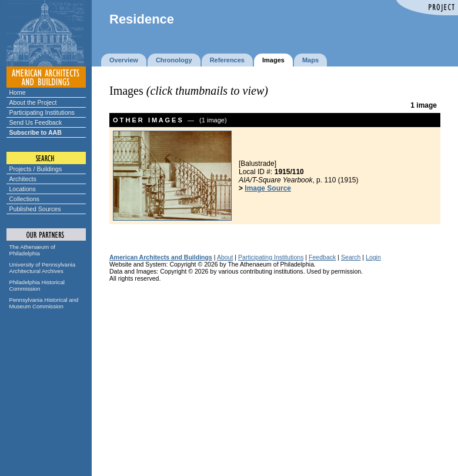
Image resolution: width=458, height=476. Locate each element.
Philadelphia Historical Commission (37, 285)
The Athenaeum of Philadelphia (32, 250)
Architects (23, 179)
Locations (23, 189)
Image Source (268, 188)
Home (18, 92)
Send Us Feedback (36, 122)
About (225, 257)
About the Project (33, 102)
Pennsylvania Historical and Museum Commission (44, 303)
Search (351, 257)
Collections (25, 199)
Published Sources (35, 209)
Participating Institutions (42, 112)
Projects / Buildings (36, 169)
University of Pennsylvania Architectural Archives (43, 268)
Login (373, 257)
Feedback (322, 257)
